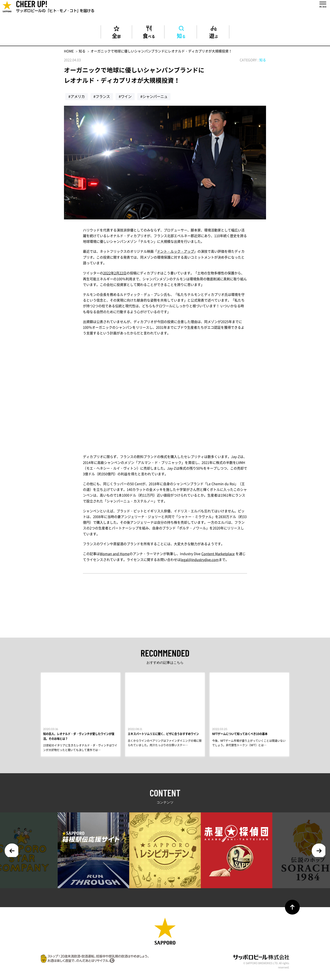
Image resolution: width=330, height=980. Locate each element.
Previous (13, 854)
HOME (69, 52)
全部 (116, 36)
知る (181, 36)
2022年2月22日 (115, 274)
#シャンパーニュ (157, 97)
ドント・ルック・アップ (176, 252)
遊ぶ (214, 36)
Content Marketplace (218, 554)
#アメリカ (77, 97)
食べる (149, 36)
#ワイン (127, 97)
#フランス (103, 97)
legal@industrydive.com (200, 560)
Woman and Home (115, 554)
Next (317, 854)
